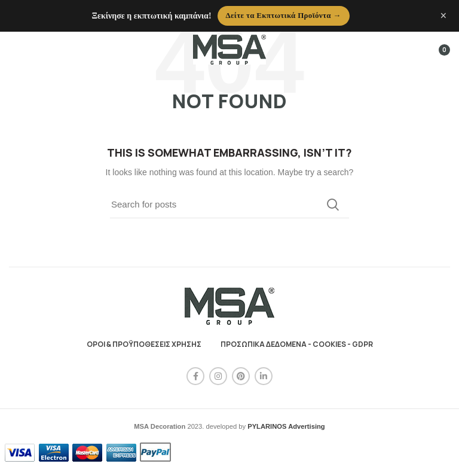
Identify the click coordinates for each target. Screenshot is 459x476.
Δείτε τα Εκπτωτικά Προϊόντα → (284, 15)
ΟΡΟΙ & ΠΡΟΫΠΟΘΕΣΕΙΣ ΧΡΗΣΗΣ (144, 344)
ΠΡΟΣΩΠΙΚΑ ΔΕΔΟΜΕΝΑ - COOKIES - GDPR (297, 344)
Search (333, 205)
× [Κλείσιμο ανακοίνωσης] (443, 16)
